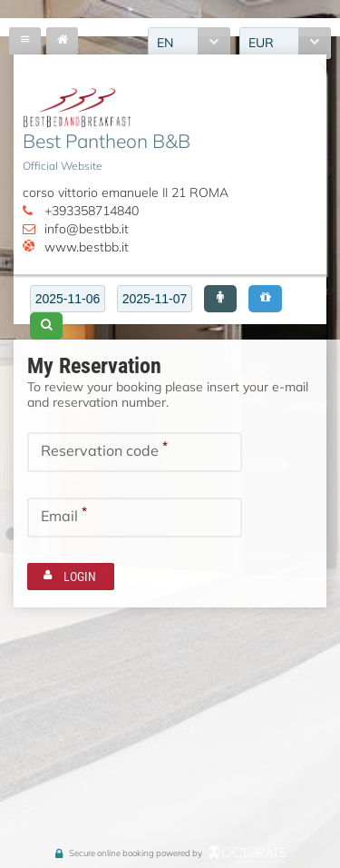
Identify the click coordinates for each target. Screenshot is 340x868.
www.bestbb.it (87, 247)
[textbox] (68, 299)
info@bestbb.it (87, 229)
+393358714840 (92, 211)
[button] (220, 299)
